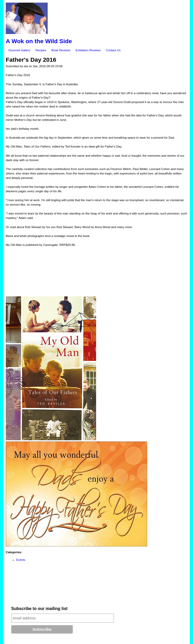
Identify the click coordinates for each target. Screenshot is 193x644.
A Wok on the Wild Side (39, 41)
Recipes (41, 50)
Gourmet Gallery (19, 50)
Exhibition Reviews (88, 50)
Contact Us (113, 50)
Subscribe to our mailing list (39, 609)
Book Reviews (61, 50)
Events (21, 560)
